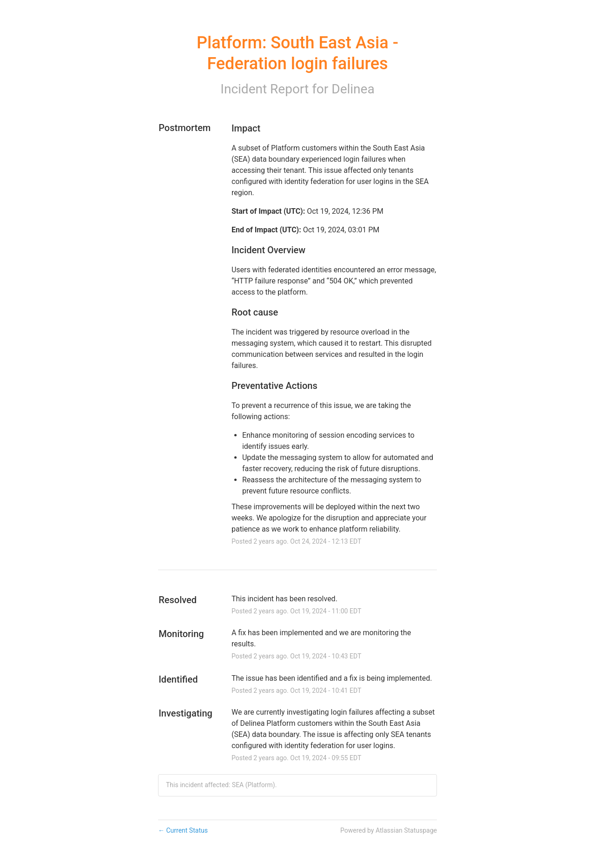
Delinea (353, 89)
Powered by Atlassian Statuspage (389, 830)
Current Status (183, 830)
